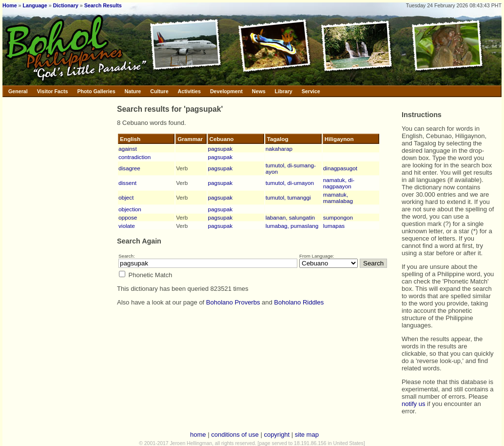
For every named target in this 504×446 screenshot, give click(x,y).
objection (130, 209)
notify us (413, 404)
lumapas (334, 226)
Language (35, 5)
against (128, 149)
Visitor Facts (53, 91)
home (198, 435)
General (18, 91)
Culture (159, 91)
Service (311, 91)
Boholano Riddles (299, 302)
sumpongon (338, 217)
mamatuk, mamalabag (338, 198)
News (259, 91)
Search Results (103, 5)
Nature (133, 91)
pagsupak (221, 149)
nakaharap (279, 149)
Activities (189, 91)
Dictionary (66, 5)
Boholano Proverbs (233, 302)
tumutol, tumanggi (288, 197)
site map (307, 435)
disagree (129, 168)
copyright (277, 435)
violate (127, 226)
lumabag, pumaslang (292, 226)
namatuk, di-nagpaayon (339, 183)
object (126, 197)
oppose (128, 217)
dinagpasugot (340, 168)
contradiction (135, 157)
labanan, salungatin (290, 217)
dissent (127, 183)
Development (226, 91)
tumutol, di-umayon (290, 183)
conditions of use (235, 435)
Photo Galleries (96, 91)
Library (284, 91)
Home (10, 5)
